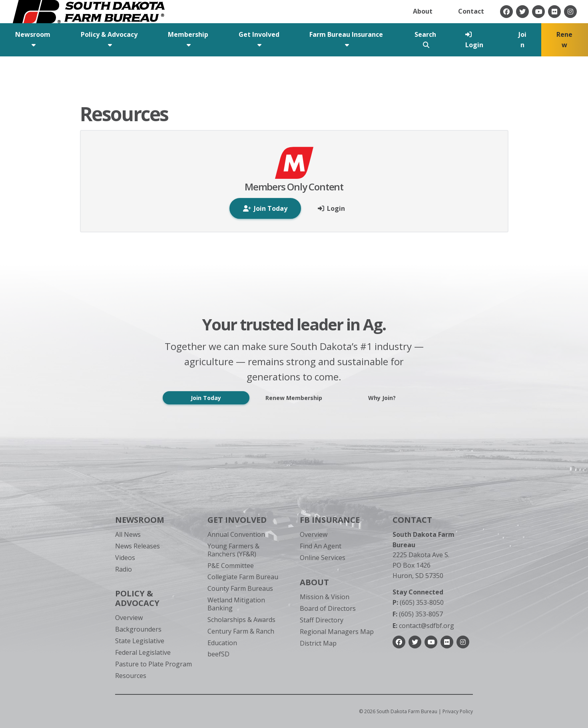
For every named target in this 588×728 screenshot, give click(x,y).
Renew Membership (294, 398)
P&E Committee (231, 566)
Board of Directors (328, 608)
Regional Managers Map (337, 632)
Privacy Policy (458, 711)
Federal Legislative (143, 652)
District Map (318, 643)
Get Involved (237, 520)
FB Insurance (330, 520)
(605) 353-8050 (418, 602)
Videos (125, 558)
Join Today (206, 398)
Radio (124, 569)
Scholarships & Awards (241, 620)
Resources (131, 676)
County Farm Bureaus (240, 588)
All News (128, 534)
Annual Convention (236, 534)
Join (522, 40)
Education (222, 643)
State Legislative (140, 641)
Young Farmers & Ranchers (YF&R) (233, 550)
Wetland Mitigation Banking (236, 604)
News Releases (138, 546)
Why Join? (382, 398)
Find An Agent (321, 546)
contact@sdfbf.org (423, 626)
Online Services (323, 558)
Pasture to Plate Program (153, 664)
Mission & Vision (325, 597)
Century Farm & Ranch (241, 631)
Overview (129, 618)
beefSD (218, 654)
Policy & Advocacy (137, 598)
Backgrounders (138, 629)
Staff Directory (322, 620)
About (423, 11)
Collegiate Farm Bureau (243, 577)
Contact (471, 11)
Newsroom (140, 520)
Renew (564, 40)
